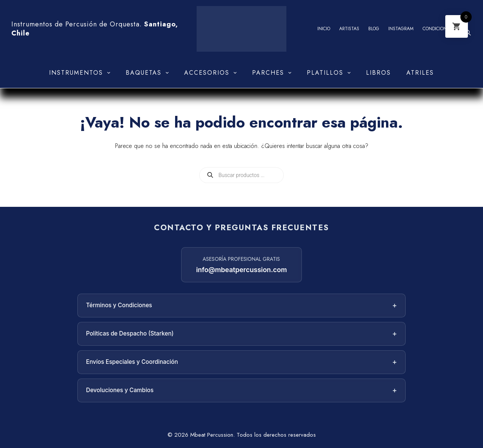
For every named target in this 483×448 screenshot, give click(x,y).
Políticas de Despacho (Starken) (241, 334)
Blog (374, 29)
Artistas (349, 29)
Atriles (420, 73)
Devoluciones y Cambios (241, 390)
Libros (378, 73)
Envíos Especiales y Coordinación (241, 362)
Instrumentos (81, 73)
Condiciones (437, 29)
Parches (273, 73)
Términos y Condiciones (241, 306)
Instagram (401, 29)
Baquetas (149, 73)
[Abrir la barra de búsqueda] (468, 33)
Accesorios (212, 73)
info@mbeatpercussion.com (242, 270)
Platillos (330, 73)
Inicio (324, 29)
